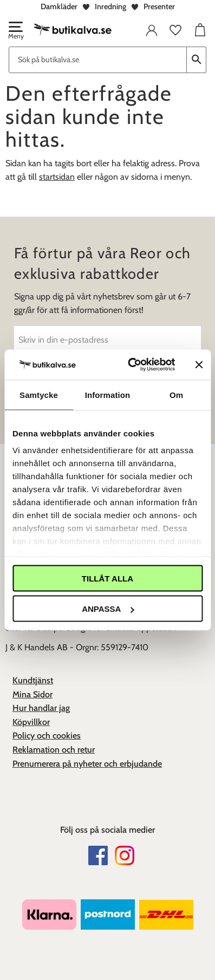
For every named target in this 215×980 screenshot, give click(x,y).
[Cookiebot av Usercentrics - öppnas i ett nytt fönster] (131, 365)
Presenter (159, 6)
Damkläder (59, 6)
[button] (15, 31)
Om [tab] (176, 394)
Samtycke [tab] (39, 394)
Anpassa (108, 609)
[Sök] (197, 60)
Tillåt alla (107, 578)
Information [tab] (108, 394)
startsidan (57, 177)
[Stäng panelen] (199, 364)
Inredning (110, 6)
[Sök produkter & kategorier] (98, 60)
